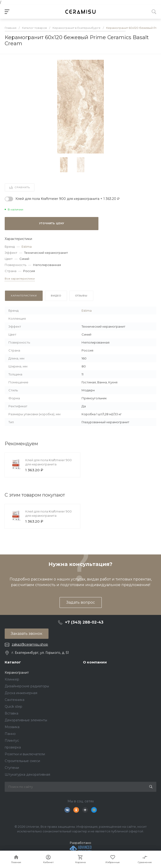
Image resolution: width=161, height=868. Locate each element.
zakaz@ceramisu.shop (30, 644)
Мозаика (12, 727)
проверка (13, 747)
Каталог (13, 662)
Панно (10, 734)
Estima (27, 247)
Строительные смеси (22, 761)
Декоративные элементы (26, 720)
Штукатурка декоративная (27, 774)
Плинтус (12, 741)
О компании (95, 662)
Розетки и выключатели (25, 754)
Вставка (11, 713)
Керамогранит (17, 673)
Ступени (12, 768)
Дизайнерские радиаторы (27, 686)
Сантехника (15, 700)
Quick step (13, 707)
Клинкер (12, 679)
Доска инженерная (21, 693)
